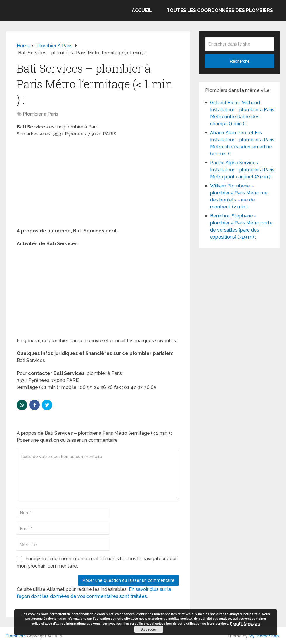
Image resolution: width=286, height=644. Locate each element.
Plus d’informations (245, 624)
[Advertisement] (98, 184)
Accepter (149, 629)
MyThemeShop (264, 636)
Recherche (240, 61)
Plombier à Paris (40, 114)
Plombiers (16, 636)
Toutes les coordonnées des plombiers (220, 10)
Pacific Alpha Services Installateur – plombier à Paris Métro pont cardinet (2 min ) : (242, 170)
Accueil (142, 10)
